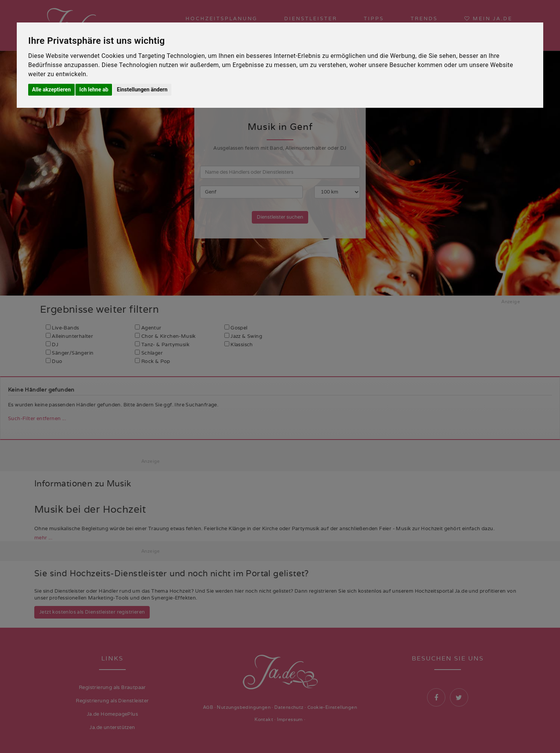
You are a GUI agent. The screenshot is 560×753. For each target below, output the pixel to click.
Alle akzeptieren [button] (51, 90)
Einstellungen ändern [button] (142, 90)
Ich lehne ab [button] (94, 90)
